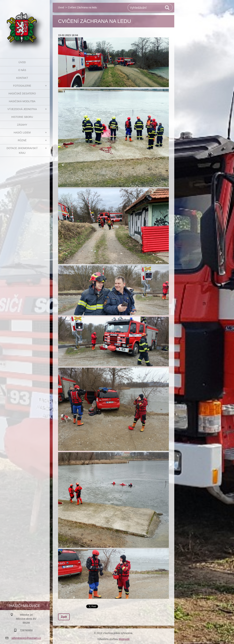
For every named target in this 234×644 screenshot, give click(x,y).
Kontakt (22, 78)
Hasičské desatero (22, 94)
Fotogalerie (22, 86)
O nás (22, 70)
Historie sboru (22, 117)
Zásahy (22, 125)
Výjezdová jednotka (22, 109)
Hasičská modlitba (22, 101)
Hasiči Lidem (22, 133)
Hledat (167, 8)
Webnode (124, 639)
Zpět (64, 617)
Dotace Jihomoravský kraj (22, 151)
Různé (22, 140)
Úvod (22, 62)
